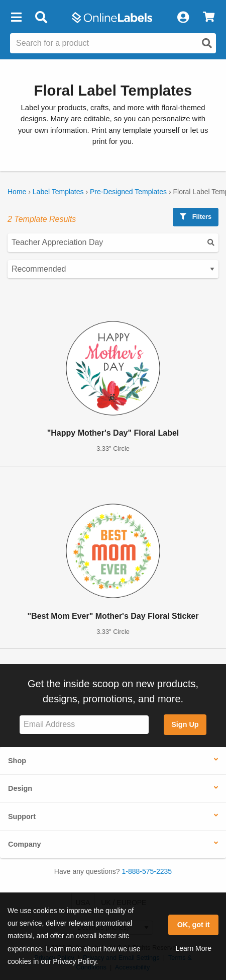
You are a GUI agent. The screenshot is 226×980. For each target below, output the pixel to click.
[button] (16, 18)
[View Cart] (209, 18)
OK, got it (194, 925)
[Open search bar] (41, 18)
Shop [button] (17, 761)
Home (17, 192)
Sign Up (185, 724)
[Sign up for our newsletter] (84, 725)
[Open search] (207, 43)
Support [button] (22, 816)
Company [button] (25, 844)
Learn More (193, 948)
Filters (196, 217)
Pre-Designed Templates (128, 192)
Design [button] (20, 788)
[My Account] (183, 18)
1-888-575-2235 (147, 871)
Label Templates (58, 192)
